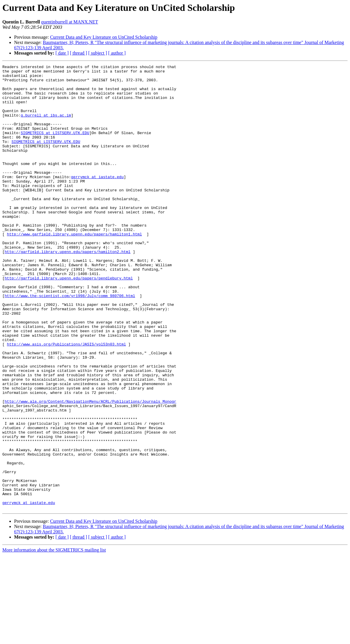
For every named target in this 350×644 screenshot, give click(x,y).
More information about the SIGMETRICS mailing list (54, 639)
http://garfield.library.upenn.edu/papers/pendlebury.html (69, 321)
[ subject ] (98, 53)
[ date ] (62, 53)
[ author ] (117, 53)
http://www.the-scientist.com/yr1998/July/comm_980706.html (70, 342)
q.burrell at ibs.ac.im (46, 126)
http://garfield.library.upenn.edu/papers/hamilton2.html (68, 289)
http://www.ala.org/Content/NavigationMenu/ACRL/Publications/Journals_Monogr (91, 469)
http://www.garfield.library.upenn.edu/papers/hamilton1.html (75, 268)
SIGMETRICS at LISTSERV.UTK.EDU (55, 147)
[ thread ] (78, 53)
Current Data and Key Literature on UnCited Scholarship (104, 37)
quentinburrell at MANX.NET (70, 22)
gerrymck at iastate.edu (97, 200)
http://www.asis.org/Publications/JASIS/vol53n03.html (67, 400)
